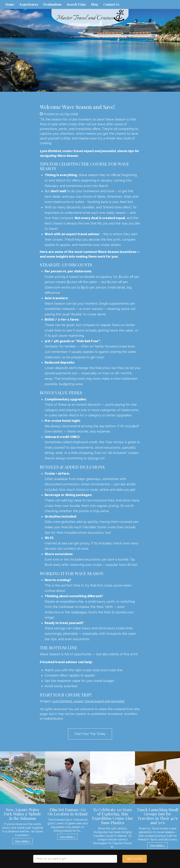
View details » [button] (22, 841)
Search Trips (76, 4)
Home (10, 4)
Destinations (52, 4)
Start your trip (135, 859)
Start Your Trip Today (90, 734)
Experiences (29, 4)
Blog (95, 4)
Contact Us (111, 4)
